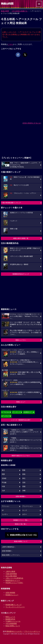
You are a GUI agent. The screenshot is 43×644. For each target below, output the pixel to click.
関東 (24, 470)
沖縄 (24, 491)
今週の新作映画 (11, 574)
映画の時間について (21, 541)
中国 (3, 487)
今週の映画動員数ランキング (11, 203)
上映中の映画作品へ (9, 547)
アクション (6, 506)
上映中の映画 (10, 571)
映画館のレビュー (12, 595)
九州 (3, 491)
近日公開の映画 (11, 576)
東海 (24, 474)
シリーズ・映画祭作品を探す (21, 420)
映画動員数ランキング (14, 605)
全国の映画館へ (21, 496)
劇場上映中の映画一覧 (21, 238)
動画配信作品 (10, 619)
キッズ (25, 510)
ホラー (25, 514)
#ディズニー (6, 416)
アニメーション (28, 506)
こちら (10, 44)
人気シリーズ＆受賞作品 (14, 578)
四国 (24, 487)
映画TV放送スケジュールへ (21, 456)
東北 (24, 478)
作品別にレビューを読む (14, 583)
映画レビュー (21, 402)
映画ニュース (10, 617)
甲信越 (4, 483)
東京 (3, 470)
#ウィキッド (17, 412)
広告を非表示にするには (32, 123)
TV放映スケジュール (13, 621)
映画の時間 (5, 11)
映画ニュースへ (21, 340)
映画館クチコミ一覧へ (21, 520)
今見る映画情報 (11, 624)
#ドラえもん (6, 412)
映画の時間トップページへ (11, 555)
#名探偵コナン (28, 412)
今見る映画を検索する (19, 11)
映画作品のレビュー (13, 580)
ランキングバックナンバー (15, 607)
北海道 (4, 478)
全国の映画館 (10, 593)
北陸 (24, 483)
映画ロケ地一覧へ (21, 524)
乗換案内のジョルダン (14, 631)
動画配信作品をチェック (21, 274)
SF (3, 510)
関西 (3, 474)
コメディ (5, 514)
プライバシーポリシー (32, 631)
